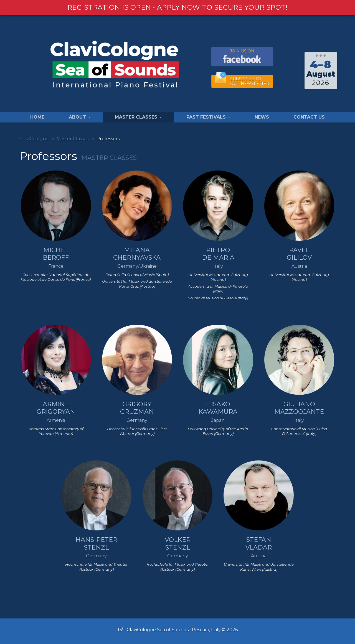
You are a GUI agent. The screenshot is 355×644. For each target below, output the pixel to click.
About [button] (80, 117)
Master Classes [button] (138, 117)
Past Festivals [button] (208, 117)
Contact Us (309, 117)
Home (37, 117)
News (262, 117)
